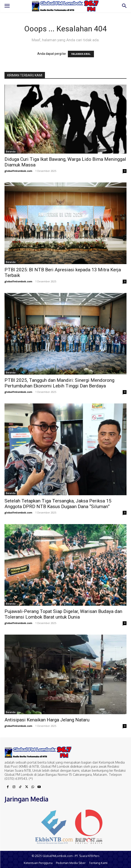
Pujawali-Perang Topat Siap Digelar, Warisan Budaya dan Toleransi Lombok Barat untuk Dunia (63, 614)
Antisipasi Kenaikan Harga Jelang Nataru (47, 720)
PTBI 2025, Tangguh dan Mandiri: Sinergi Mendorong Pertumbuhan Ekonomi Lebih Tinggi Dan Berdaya (59, 383)
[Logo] (65, 6)
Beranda (11, 152)
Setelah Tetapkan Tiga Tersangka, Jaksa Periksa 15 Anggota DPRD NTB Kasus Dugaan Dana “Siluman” (58, 504)
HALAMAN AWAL (81, 54)
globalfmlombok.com (18, 171)
